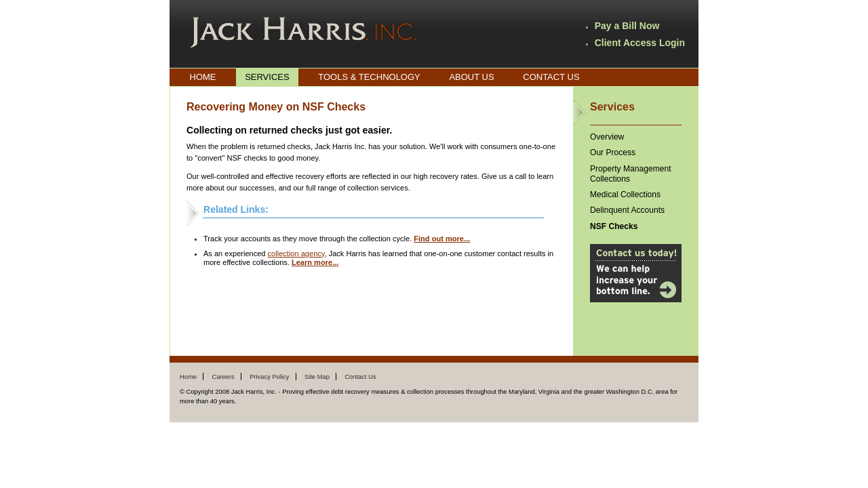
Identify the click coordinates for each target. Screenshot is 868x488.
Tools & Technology (369, 77)
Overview (607, 137)
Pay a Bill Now (627, 26)
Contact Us (551, 77)
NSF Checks (614, 226)
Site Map (317, 377)
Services (267, 77)
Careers (223, 377)
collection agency (296, 253)
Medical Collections (625, 195)
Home (203, 77)
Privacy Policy (269, 377)
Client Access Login (640, 43)
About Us (471, 77)
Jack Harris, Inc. (303, 33)
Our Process (613, 152)
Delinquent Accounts (627, 210)
